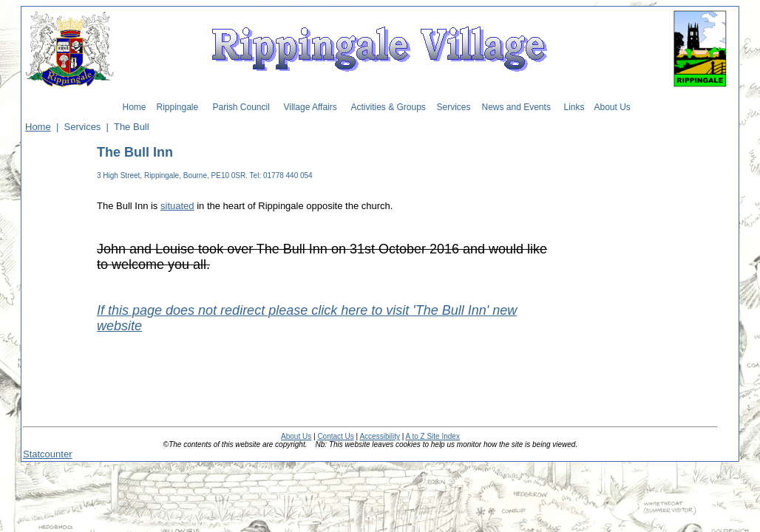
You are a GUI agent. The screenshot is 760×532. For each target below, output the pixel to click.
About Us (296, 436)
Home (38, 127)
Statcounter (48, 454)
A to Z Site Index (433, 436)
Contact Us (335, 436)
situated (177, 206)
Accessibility (379, 436)
